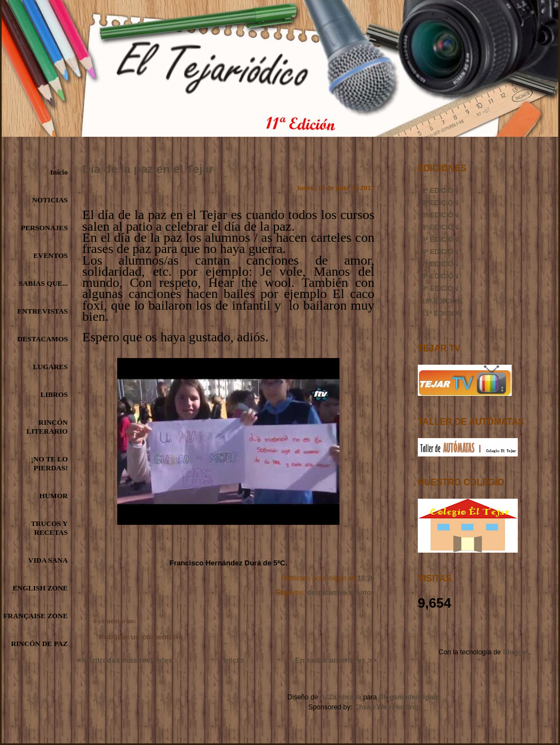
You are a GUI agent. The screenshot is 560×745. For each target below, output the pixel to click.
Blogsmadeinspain (408, 697)
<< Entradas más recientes (124, 660)
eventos (362, 593)
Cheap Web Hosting (386, 707)
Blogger (516, 652)
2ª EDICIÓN (440, 203)
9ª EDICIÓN (440, 289)
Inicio (59, 172)
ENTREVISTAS (42, 311)
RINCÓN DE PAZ (39, 644)
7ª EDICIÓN (440, 264)
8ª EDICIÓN (440, 276)
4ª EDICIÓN (440, 227)
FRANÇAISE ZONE (36, 616)
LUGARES (50, 367)
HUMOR (54, 496)
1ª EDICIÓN (440, 191)
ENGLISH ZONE (40, 588)
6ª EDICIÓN (440, 252)
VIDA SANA (48, 560)
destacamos (326, 593)
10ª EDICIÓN (442, 301)
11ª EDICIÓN (442, 314)
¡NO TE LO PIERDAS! (49, 463)
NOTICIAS (50, 200)
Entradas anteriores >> (336, 660)
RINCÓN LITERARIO (47, 427)
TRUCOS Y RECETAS (49, 528)
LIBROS (54, 394)
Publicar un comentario (141, 637)
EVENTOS (51, 255)
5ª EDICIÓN (440, 240)
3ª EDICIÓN (440, 215)
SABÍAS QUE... (43, 283)
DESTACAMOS (42, 339)
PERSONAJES (44, 228)
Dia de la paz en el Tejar (148, 169)
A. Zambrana (341, 697)
